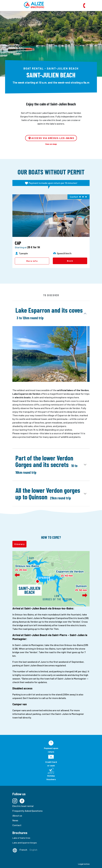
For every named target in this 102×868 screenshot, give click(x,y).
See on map (51, 144)
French (23, 850)
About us (17, 816)
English (34, 850)
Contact (17, 825)
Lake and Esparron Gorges (25, 843)
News (15, 820)
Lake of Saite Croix (21, 838)
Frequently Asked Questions (27, 811)
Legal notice (84, 864)
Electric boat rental (23, 806)
